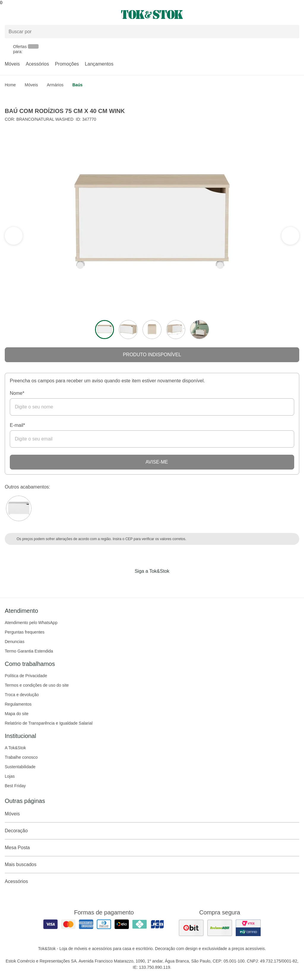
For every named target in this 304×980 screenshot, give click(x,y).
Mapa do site (17, 714)
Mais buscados (152, 865)
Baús (77, 85)
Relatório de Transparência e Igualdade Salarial (49, 723)
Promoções (67, 64)
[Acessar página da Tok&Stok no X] (177, 583)
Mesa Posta (152, 848)
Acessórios (37, 64)
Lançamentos (99, 64)
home (10, 85)
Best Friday (15, 786)
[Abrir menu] (51, 15)
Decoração (152, 831)
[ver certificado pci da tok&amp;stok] (248, 928)
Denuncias (15, 642)
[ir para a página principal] (152, 15)
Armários (55, 85)
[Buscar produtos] (152, 32)
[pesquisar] (292, 32)
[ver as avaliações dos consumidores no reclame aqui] (220, 928)
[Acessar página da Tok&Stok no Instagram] (144, 583)
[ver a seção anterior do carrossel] (290, 236)
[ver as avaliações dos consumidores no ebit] (191, 928)
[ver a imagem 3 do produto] (152, 330)
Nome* (17, 393)
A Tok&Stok (15, 748)
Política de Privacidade (26, 676)
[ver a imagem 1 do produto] (104, 330)
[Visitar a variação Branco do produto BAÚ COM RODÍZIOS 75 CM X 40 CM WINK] (19, 508)
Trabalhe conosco (21, 757)
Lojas (10, 776)
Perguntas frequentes (25, 632)
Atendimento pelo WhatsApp (31, 623)
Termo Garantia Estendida (29, 651)
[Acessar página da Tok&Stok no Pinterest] (160, 583)
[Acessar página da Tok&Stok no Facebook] (127, 583)
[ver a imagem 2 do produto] (128, 330)
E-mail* (18, 425)
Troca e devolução (22, 695)
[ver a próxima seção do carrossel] (14, 236)
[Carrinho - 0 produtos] (296, 15)
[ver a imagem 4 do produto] (176, 330)
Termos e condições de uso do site (37, 685)
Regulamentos (18, 704)
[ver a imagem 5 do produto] (199, 330)
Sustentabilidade (20, 767)
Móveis (12, 64)
